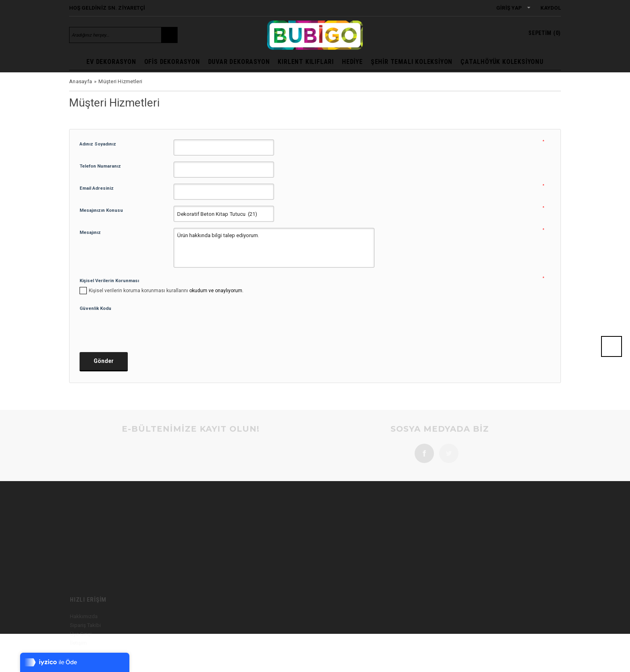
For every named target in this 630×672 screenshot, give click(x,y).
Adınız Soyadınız (98, 144)
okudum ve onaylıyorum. (166, 291)
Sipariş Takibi (85, 639)
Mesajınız (90, 232)
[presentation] (141, 329)
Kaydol (551, 8)
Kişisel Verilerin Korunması (109, 281)
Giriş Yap (509, 8)
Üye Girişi (81, 648)
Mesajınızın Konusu (101, 210)
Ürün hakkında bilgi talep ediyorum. (274, 248)
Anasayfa (81, 81)
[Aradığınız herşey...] (115, 35)
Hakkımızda (84, 630)
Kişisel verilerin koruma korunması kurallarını (138, 291)
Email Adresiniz (97, 188)
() (545, 33)
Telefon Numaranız (100, 166)
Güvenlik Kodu (95, 308)
